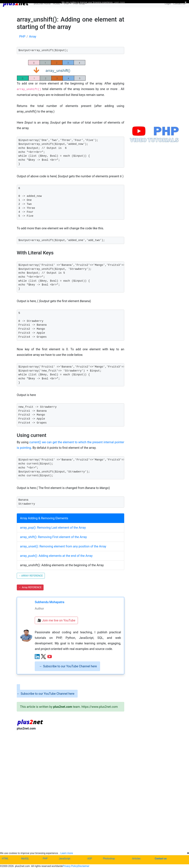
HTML (5, 859)
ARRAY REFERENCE (31, 576)
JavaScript (65, 859)
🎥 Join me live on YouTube (56, 620)
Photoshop (109, 859)
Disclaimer (83, 866)
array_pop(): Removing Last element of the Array (53, 528)
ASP (90, 859)
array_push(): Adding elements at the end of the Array (56, 556)
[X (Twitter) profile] (43, 657)
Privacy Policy (70, 866)
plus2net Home (42, 4)
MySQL (25, 859)
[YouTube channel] (50, 657)
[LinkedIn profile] (37, 657)
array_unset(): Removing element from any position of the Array (63, 546)
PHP (45, 859)
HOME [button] (57, 4)
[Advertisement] (70, 758)
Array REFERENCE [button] (30, 587)
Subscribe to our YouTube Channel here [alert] (68, 666)
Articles (136, 859)
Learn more (67, 853)
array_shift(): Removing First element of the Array (53, 537)
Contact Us (179, 4)
